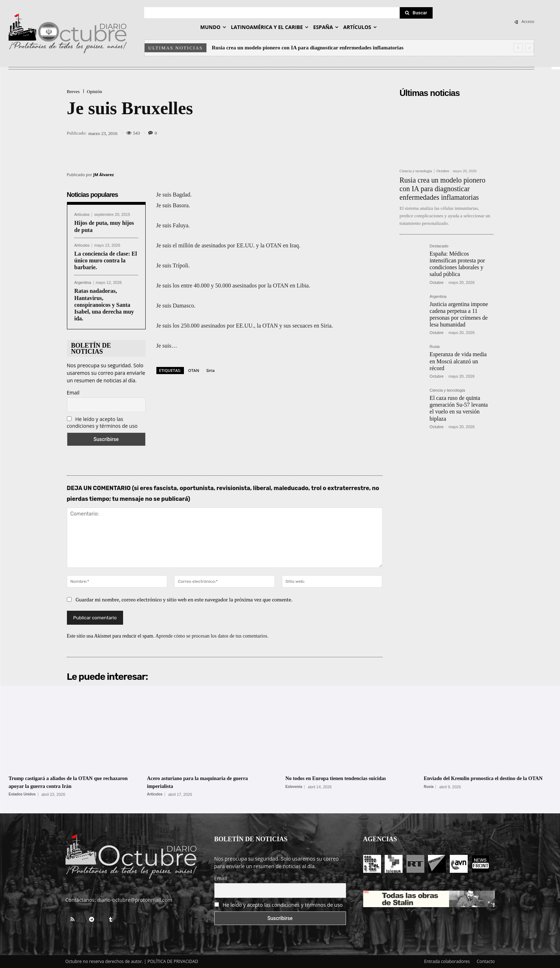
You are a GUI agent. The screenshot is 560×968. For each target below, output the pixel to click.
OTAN (194, 370)
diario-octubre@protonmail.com (135, 900)
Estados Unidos (22, 794)
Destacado (439, 246)
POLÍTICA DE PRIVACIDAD (173, 961)
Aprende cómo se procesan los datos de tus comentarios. (212, 636)
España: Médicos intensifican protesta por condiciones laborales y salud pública (457, 264)
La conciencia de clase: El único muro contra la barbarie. (106, 260)
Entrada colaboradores (447, 961)
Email (73, 393)
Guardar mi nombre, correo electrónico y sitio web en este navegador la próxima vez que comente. (184, 599)
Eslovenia (294, 787)
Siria (211, 370)
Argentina (83, 283)
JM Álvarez (104, 175)
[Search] (416, 13)
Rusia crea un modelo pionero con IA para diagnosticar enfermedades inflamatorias (308, 48)
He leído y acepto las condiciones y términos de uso (102, 422)
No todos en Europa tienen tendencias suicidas (349, 778)
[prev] (518, 48)
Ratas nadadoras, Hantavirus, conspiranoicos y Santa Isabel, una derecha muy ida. (104, 305)
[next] (529, 48)
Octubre (443, 171)
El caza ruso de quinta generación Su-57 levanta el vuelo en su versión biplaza (459, 408)
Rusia (435, 347)
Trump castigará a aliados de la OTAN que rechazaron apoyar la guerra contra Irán (67, 782)
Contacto (486, 961)
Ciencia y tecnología (416, 171)
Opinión (95, 91)
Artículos (82, 215)
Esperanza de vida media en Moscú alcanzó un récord (458, 361)
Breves (73, 91)
